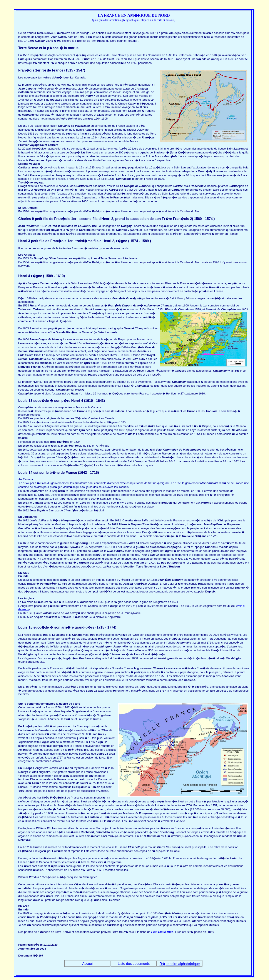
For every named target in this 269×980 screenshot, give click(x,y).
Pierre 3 (162, 847)
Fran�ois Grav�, (124, 298)
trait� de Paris (226, 858)
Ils (55, 363)
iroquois (143, 152)
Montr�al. (169, 457)
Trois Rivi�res (59, 442)
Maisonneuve (209, 483)
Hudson (119, 411)
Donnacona (37, 160)
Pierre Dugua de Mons (44, 339)
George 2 (25, 772)
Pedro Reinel (68, 119)
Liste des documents (134, 964)
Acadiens (228, 676)
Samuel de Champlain (221, 309)
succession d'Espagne (165, 547)
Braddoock (87, 658)
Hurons (82, 411)
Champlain (26, 407)
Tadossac (40, 309)
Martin (176, 580)
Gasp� (75, 152)
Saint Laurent (49, 145)
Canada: (81, 77)
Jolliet (42, 520)
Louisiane (98, 524)
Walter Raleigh (93, 211)
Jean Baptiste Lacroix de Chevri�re (54, 510)
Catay (132, 104)
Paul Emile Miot (162, 932)
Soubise (71, 809)
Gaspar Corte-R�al (48, 41)
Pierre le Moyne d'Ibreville (136, 524)
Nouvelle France (112, 197)
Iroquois (212, 411)
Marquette (68, 520)
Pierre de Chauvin (160, 305)
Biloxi (68, 536)
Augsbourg (80, 543)
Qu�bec (184, 152)
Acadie (89, 130)
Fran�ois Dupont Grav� (125, 305)
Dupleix (153, 584)
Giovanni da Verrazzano (74, 126)
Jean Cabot (26, 89)
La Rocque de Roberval (136, 186)
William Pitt (43, 828)
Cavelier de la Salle (135, 520)
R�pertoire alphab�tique (180, 964)
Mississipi (101, 520)
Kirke (152, 426)
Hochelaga (183, 171)
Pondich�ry (48, 584)
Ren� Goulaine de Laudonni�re (74, 226)
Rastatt (140, 563)
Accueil (88, 964)
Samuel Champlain (137, 328)
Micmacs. (46, 363)
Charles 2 (212, 547)
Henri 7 (90, 96)
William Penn (51, 613)
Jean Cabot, (59, 37)
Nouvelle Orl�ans (194, 536)
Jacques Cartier (38, 283)
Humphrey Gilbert (46, 258)
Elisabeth (134, 847)
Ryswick (74, 547)
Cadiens (190, 680)
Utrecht (84, 563)
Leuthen (93, 817)
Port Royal (148, 355)
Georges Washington (97, 646)
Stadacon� (161, 152)
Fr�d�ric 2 (58, 798)
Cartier (117, 137)
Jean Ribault (27, 226)
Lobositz (161, 805)
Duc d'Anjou (116, 551)
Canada (38, 503)
